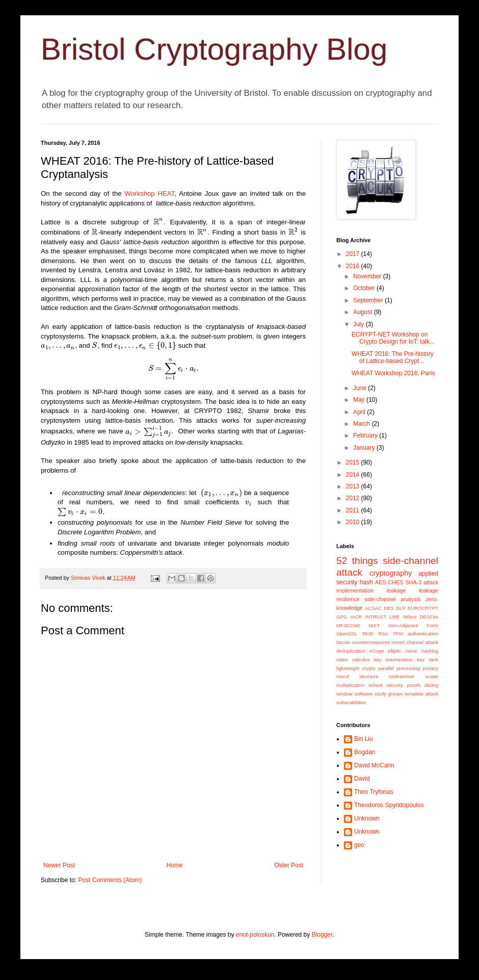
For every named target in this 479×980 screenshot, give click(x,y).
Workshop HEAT (150, 194)
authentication (423, 634)
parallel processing (399, 668)
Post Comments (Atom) (110, 880)
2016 (354, 266)
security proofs (403, 685)
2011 (354, 510)
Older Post (289, 865)
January (365, 448)
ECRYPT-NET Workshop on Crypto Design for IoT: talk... (393, 338)
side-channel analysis (392, 599)
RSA (383, 634)
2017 (354, 254)
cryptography (391, 573)
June (361, 388)
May (360, 400)
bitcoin (343, 642)
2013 (354, 486)
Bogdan (365, 752)
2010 (354, 522)
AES (381, 582)
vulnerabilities (351, 702)
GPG (342, 617)
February (366, 435)
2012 (354, 498)
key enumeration (393, 660)
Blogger (322, 935)
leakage (396, 590)
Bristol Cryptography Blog (214, 49)
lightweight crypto (356, 668)
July (360, 324)
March (363, 424)
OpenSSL (347, 634)
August (364, 312)
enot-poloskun (255, 935)
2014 (354, 475)
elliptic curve (403, 651)
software (363, 694)
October (365, 288)
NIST (374, 625)
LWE (395, 617)
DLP (401, 608)
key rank (428, 660)
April (360, 412)
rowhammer (402, 676)
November (368, 276)
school (376, 685)
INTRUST (376, 617)
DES (389, 608)
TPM (398, 634)
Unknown (367, 818)
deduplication (351, 651)
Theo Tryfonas (374, 792)
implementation (355, 590)
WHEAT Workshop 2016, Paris (393, 373)
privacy (431, 668)
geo (359, 845)
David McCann (374, 765)
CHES (396, 582)
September (369, 300)
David (362, 779)
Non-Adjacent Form (413, 625)
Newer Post (59, 865)
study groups (389, 694)
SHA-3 (413, 582)
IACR (356, 617)
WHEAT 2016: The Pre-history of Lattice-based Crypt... (393, 357)
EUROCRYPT (423, 608)
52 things (357, 561)
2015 (354, 462)
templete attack (421, 694)
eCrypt (377, 651)
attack (431, 582)
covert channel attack (415, 642)
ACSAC (373, 608)
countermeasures (371, 642)
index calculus (353, 660)
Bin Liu (364, 739)
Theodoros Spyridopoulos (389, 805)
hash (366, 582)
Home (175, 865)
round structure (357, 676)
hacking (430, 651)
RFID (368, 634)
